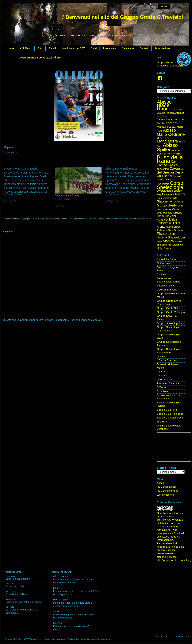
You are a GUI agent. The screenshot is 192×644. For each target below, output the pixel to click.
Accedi (161, 483)
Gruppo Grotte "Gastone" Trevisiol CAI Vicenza (170, 516)
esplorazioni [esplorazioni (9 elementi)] (166, 194)
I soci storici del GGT (73, 48)
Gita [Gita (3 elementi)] (181, 202)
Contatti (144, 48)
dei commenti (168, 491)
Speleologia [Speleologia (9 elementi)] (176, 237)
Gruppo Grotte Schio (169, 308)
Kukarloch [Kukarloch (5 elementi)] (163, 220)
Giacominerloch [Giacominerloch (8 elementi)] (168, 201)
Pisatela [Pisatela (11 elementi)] (163, 234)
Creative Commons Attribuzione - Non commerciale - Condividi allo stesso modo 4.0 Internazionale (171, 533)
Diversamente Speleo (67, 195)
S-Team (161, 387)
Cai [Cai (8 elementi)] (173, 162)
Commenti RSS (182, 637)
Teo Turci (162, 422)
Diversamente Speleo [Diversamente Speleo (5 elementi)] (169, 191)
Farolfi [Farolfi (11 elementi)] (180, 194)
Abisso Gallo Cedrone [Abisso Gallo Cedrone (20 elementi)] (171, 132)
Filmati (52, 48)
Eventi (70, 219)
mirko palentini (61, 576)
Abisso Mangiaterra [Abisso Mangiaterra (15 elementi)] (167, 140)
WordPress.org (165, 495)
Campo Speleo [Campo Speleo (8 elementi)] (167, 165)
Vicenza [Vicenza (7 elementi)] (168, 241)
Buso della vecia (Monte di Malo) (23, 602)
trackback (141, 219)
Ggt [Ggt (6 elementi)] (175, 198)
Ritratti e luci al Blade (17, 594)
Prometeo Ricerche (168, 383)
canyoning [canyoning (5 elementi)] (163, 169)
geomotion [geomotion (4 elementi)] (167, 198)
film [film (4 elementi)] (159, 198)
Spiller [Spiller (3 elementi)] (160, 241)
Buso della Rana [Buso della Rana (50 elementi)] (170, 159)
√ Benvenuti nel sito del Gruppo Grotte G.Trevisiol (122, 17)
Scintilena (162, 391)
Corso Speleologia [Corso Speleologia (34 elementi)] (170, 185)
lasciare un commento (118, 219)
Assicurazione (162, 48)
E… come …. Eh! (15, 586)
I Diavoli (161, 356)
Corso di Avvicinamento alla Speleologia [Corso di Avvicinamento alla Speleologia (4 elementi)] (169, 180)
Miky (56, 588)
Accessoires (82, 639)
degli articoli (167, 487)
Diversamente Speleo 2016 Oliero (40, 58)
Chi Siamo (26, 48)
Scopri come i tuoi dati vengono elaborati (78, 320)
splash (57, 611)
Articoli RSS (161, 637)
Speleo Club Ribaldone (170, 414)
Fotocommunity (166, 286)
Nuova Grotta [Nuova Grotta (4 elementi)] (173, 227)
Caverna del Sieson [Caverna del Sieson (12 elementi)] (170, 170)
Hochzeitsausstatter (100, 639)
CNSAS (161, 274)
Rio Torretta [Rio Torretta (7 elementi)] (166, 236)
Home (11, 48)
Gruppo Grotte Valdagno (171, 312)
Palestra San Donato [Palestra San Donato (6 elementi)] (170, 230)
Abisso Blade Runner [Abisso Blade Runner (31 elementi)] (165, 105)
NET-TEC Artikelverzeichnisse (38, 639)
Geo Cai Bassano (167, 290)
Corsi (94, 48)
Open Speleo (164, 380)
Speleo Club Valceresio (170, 418)
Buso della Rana (166, 259)
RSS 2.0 (96, 219)
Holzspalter (61, 639)
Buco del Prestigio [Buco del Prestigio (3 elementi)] (172, 154)
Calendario (128, 48)
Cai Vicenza (164, 263)
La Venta (162, 376)
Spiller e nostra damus (18, 579)
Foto (40, 48)
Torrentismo (109, 48)
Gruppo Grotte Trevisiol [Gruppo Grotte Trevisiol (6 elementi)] (170, 214)
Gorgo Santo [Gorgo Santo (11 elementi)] (167, 205)
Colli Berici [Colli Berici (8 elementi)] (164, 176)
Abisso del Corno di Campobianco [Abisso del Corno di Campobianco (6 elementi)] (170, 116)
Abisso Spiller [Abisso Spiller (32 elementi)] (167, 147)
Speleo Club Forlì (167, 410)
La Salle (161, 372)
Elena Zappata (61, 600)
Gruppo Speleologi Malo (171, 323)
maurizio (58, 623)
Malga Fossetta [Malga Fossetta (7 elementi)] (167, 221)
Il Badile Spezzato (167, 360)
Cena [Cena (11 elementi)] (179, 172)
